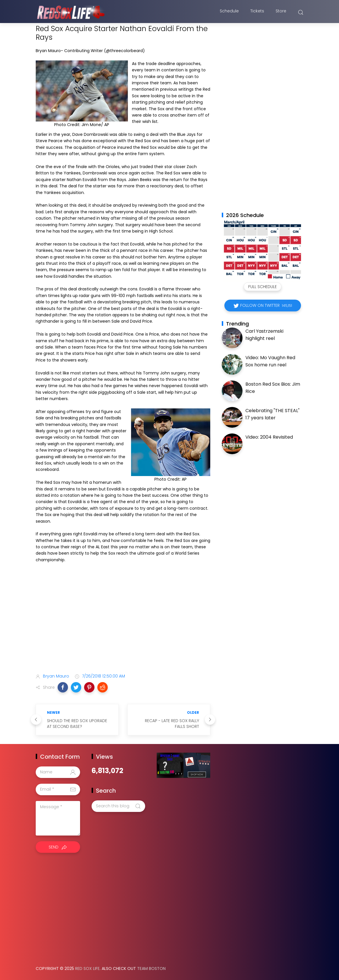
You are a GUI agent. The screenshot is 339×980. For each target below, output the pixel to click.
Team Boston (151, 968)
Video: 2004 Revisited (269, 437)
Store (281, 12)
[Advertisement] (123, 623)
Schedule (229, 12)
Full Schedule (263, 287)
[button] (63, 687)
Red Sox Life (87, 968)
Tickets (257, 12)
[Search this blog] (118, 806)
